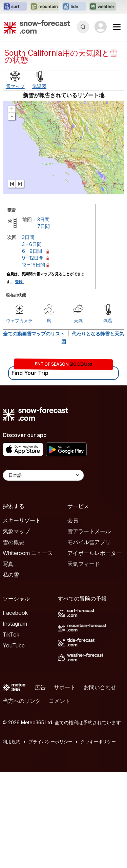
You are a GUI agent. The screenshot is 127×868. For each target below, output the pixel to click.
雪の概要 (14, 638)
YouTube (14, 741)
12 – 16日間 (34, 360)
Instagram (15, 719)
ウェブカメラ (19, 416)
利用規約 (12, 837)
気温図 (39, 182)
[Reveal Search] (83, 27)
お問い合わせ (100, 783)
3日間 (43, 315)
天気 (78, 416)
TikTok (11, 730)
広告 (40, 783)
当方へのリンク (22, 797)
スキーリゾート (22, 616)
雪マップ (15, 182)
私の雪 (11, 671)
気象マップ (16, 627)
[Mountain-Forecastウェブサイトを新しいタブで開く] (45, 7)
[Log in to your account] (101, 27)
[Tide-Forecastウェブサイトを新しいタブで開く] (74, 7)
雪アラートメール (89, 627)
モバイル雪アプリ (89, 638)
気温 (108, 416)
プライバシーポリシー (50, 837)
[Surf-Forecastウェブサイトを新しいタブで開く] (15, 7)
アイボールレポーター (94, 649)
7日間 (44, 322)
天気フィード (84, 660)
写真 (8, 660)
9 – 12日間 (33, 354)
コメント (60, 797)
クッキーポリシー (98, 837)
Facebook (15, 709)
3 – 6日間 (32, 340)
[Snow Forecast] (37, 27)
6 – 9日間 (32, 347)
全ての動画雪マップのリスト (34, 429)
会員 (73, 616)
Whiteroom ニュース (28, 649)
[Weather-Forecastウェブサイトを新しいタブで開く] (102, 7)
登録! (19, 378)
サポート (65, 783)
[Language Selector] (43, 571)
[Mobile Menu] (117, 27)
